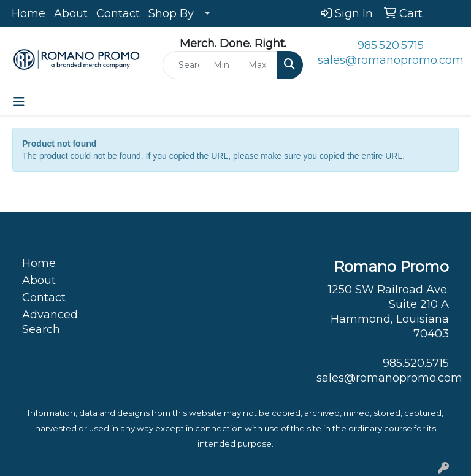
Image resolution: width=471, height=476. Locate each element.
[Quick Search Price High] (259, 65)
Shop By (171, 13)
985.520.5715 (391, 45)
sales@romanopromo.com (391, 60)
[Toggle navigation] (19, 102)
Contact (118, 13)
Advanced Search (50, 322)
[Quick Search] (185, 65)
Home (29, 13)
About (71, 13)
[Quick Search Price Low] (224, 65)
